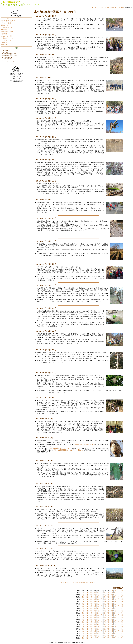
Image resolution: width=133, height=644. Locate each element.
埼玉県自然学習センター (9, 21)
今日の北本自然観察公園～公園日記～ (113, 7)
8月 (98, 593)
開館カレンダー (6, 25)
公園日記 (4, 30)
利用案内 (4, 34)
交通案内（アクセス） (8, 38)
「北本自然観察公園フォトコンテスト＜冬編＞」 (68, 450)
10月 (91, 593)
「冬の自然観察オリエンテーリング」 (60, 448)
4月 (112, 591)
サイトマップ (5, 45)
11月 (87, 593)
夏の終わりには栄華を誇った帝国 (85, 444)
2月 (119, 591)
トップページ (96, 7)
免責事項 (4, 42)
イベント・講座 (6, 23)
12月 (83, 593)
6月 (105, 593)
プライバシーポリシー (8, 40)
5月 (108, 593)
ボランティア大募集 (7, 32)
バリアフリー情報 (7, 36)
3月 (115, 591)
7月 (102, 593)
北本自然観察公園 (7, 27)
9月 (95, 593)
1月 (122, 591)
